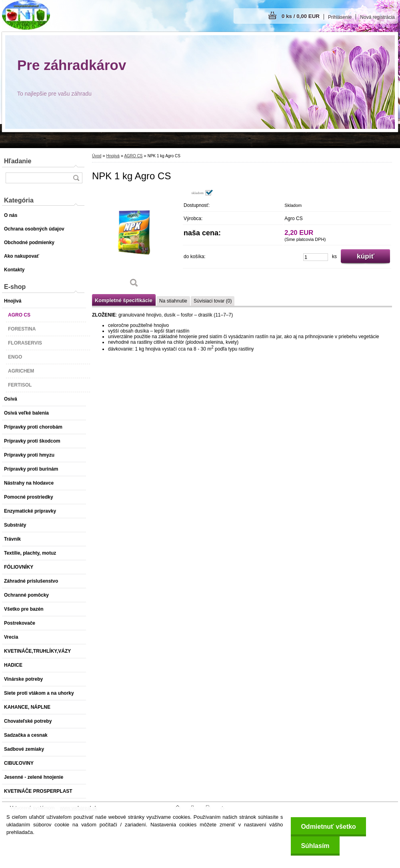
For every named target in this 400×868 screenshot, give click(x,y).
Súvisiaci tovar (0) (213, 301)
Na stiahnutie (173, 301)
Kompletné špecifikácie (124, 300)
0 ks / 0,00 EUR (301, 16)
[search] (76, 178)
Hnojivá (113, 156)
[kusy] (316, 257)
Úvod (97, 156)
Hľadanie (18, 161)
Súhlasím (315, 846)
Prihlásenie (340, 17)
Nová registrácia (377, 17)
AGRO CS (133, 156)
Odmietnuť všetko (328, 827)
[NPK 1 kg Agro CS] (134, 241)
